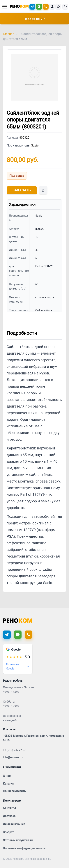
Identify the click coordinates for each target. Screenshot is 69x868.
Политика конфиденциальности (24, 848)
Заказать (22, 190)
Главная (9, 34)
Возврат (8, 832)
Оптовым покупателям (18, 840)
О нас (7, 776)
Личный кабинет (14, 824)
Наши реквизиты (15, 791)
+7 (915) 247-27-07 (14, 750)
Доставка (9, 816)
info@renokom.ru (14, 757)
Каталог (9, 784)
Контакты (9, 808)
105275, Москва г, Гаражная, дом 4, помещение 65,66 (33, 738)
